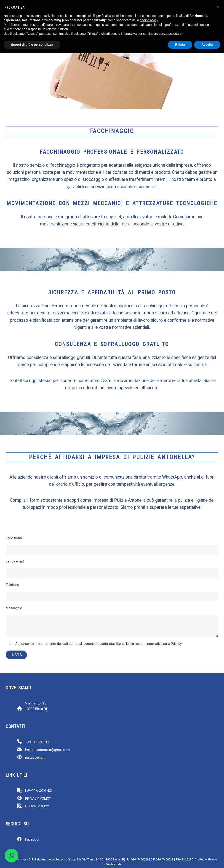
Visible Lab (114, 864)
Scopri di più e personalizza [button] (32, 45)
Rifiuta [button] (180, 45)
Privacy (176, 644)
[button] (11, 856)
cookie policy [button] (149, 20)
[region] (112, 74)
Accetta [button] (207, 45)
